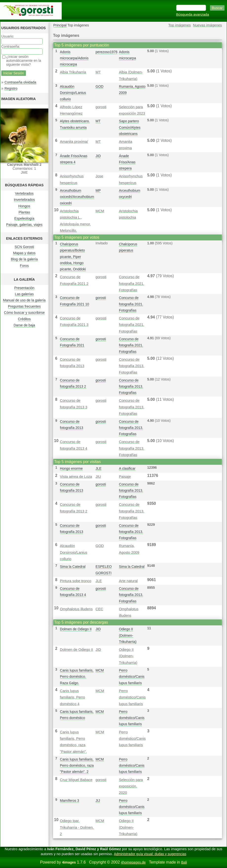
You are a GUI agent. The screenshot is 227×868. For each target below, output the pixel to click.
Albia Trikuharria (73, 72)
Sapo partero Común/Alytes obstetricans (130, 127)
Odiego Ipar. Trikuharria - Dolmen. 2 (77, 827)
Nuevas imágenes (207, 25)
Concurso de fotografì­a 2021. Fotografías (132, 284)
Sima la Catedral (73, 567)
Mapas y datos (24, 253)
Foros (24, 266)
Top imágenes (180, 25)
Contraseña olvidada (20, 82)
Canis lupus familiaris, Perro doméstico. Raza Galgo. (77, 677)
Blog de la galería (24, 259)
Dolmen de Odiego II (76, 629)
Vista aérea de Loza (76, 477)
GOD (99, 86)
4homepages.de (133, 862)
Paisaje (125, 477)
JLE (98, 468)
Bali (184, 862)
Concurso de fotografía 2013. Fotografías (132, 366)
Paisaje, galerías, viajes (24, 225)
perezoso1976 (106, 52)
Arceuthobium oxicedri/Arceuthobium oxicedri (77, 197)
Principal (60, 25)
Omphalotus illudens (76, 609)
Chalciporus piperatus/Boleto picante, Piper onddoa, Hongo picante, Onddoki (73, 257)
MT (98, 72)
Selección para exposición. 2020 (131, 786)
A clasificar (127, 468)
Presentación (24, 288)
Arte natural (128, 581)
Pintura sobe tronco (76, 581)
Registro (11, 88)
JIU (98, 477)
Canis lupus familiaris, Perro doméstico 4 (73, 697)
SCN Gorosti (24, 247)
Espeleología (24, 218)
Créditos (24, 319)
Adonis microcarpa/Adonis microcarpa (74, 58)
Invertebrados (24, 200)
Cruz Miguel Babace (76, 780)
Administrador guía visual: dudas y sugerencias (150, 854)
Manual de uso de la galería (24, 300)
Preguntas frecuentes (24, 306)
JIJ (98, 801)
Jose (99, 176)
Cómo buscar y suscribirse (24, 313)
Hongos (24, 206)
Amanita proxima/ (74, 142)
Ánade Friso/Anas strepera (127, 162)
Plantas (24, 212)
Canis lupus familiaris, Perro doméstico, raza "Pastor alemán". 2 (77, 765)
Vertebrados (24, 193)
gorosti (101, 107)
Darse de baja (24, 325)
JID (98, 156)
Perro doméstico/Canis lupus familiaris (132, 677)
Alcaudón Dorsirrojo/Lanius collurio (73, 93)
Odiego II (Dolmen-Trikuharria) (128, 635)
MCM (100, 211)
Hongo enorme (71, 468)
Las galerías (24, 294)
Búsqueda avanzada (193, 15)
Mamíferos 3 (70, 801)
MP (98, 191)
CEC (99, 609)
